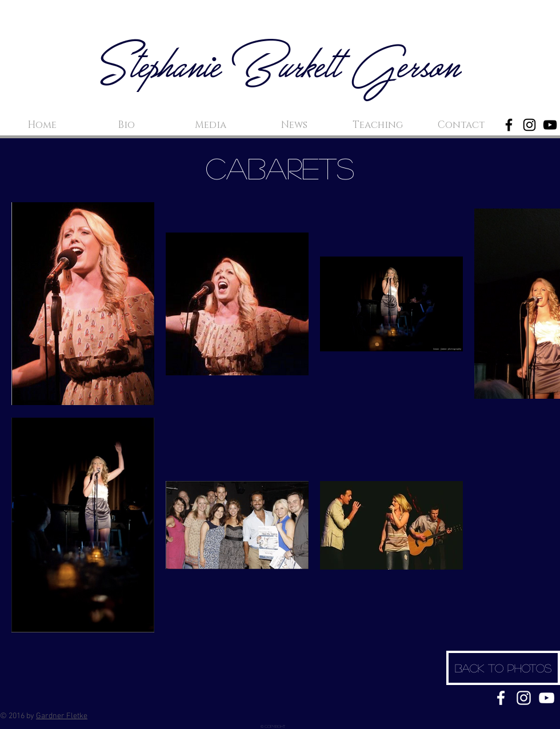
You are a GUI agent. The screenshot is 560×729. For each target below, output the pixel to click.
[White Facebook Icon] (501, 698)
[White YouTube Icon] (547, 698)
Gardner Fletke (62, 716)
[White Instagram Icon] (524, 698)
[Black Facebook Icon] (509, 125)
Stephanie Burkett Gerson (280, 69)
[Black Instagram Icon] (529, 125)
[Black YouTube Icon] (550, 125)
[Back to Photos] (503, 668)
